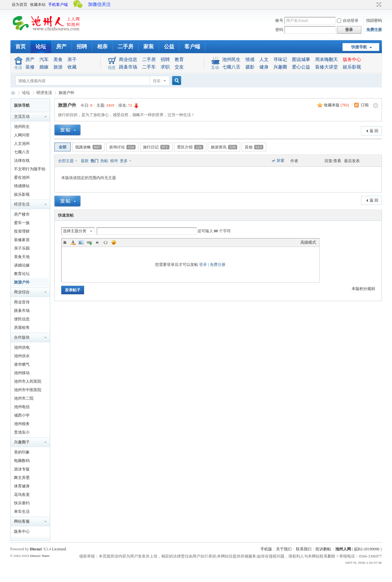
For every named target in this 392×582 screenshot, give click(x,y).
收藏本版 (336, 105)
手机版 (266, 549)
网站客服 (22, 521)
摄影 (250, 67)
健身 (264, 67)
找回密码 (374, 21)
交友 (179, 67)
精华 (114, 161)
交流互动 (22, 116)
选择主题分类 (75, 231)
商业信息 (128, 60)
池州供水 (22, 356)
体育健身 (22, 486)
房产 (61, 46)
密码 (279, 30)
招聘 (82, 46)
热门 (94, 161)
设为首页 (20, 5)
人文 (264, 60)
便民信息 (22, 319)
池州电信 (22, 407)
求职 (165, 67)
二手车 (149, 67)
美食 (58, 60)
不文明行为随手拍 (30, 169)
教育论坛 (22, 274)
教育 (179, 60)
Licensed (59, 549)
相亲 (102, 46)
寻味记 (280, 60)
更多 (124, 161)
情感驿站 (22, 186)
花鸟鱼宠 (22, 495)
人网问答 (22, 135)
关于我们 (284, 549)
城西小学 (22, 415)
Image (81, 242)
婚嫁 (44, 67)
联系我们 (304, 549)
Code (106, 242)
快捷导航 (359, 47)
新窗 (281, 161)
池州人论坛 (13, 93)
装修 (30, 67)
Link (89, 242)
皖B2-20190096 (367, 549)
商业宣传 (22, 302)
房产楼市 (22, 214)
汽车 (44, 60)
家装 (149, 46)
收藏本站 (38, 5)
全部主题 (66, 161)
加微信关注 (99, 4)
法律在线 (22, 161)
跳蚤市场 (128, 67)
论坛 (41, 46)
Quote (97, 242)
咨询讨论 (122, 147)
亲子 (72, 60)
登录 (203, 265)
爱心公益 (301, 67)
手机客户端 (58, 5)
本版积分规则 (363, 289)
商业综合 (22, 292)
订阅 (365, 105)
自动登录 (348, 21)
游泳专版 (22, 469)
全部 (63, 147)
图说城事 (301, 60)
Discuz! (36, 549)
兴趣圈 (280, 67)
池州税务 (22, 424)
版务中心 (352, 60)
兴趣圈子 (22, 442)
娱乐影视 (352, 67)
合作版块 (22, 337)
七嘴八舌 (231, 67)
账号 (279, 21)
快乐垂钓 (22, 503)
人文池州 (22, 144)
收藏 (72, 67)
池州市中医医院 (28, 390)
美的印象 (22, 452)
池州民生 (231, 60)
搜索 (157, 81)
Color (73, 242)
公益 (169, 46)
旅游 (58, 67)
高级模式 (308, 242)
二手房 (125, 46)
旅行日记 (156, 147)
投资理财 (22, 231)
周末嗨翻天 (327, 60)
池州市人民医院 (28, 381)
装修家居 (22, 240)
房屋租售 (22, 328)
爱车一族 (22, 223)
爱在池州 (22, 177)
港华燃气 (22, 364)
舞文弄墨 (22, 478)
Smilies (114, 242)
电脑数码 (22, 461)
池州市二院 (24, 398)
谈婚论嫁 (22, 265)
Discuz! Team (40, 556)
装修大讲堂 (327, 67)
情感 (250, 60)
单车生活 (22, 512)
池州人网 (343, 549)
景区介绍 (190, 147)
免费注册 (374, 30)
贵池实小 (22, 432)
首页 (21, 46)
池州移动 (22, 373)
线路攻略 (88, 147)
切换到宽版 (378, 5)
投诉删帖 (323, 549)
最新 (85, 161)
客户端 (192, 46)
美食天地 (22, 257)
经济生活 (44, 93)
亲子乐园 (22, 248)
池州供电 (22, 347)
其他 (254, 147)
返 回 (374, 131)
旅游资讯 (224, 147)
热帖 (104, 161)
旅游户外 (66, 93)
